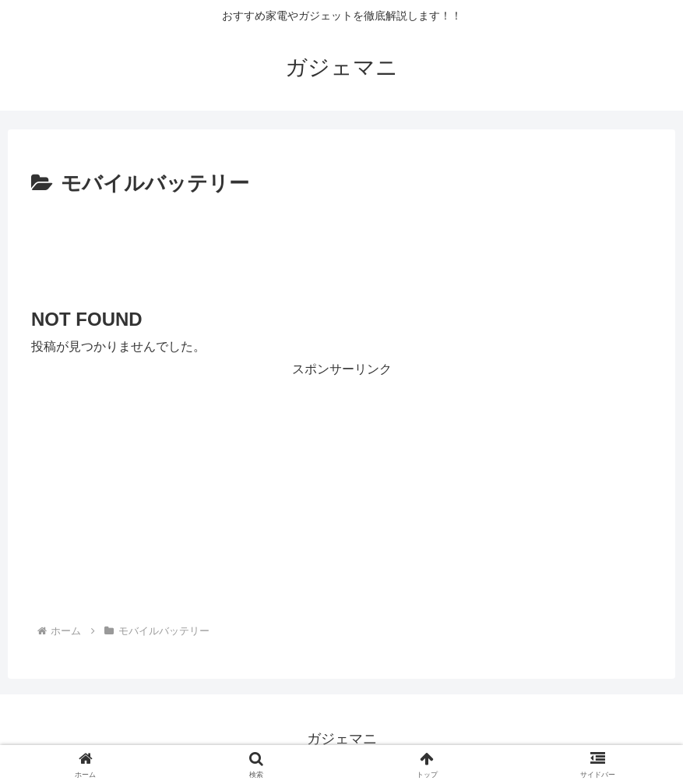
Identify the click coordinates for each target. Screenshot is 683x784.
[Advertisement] (341, 245)
